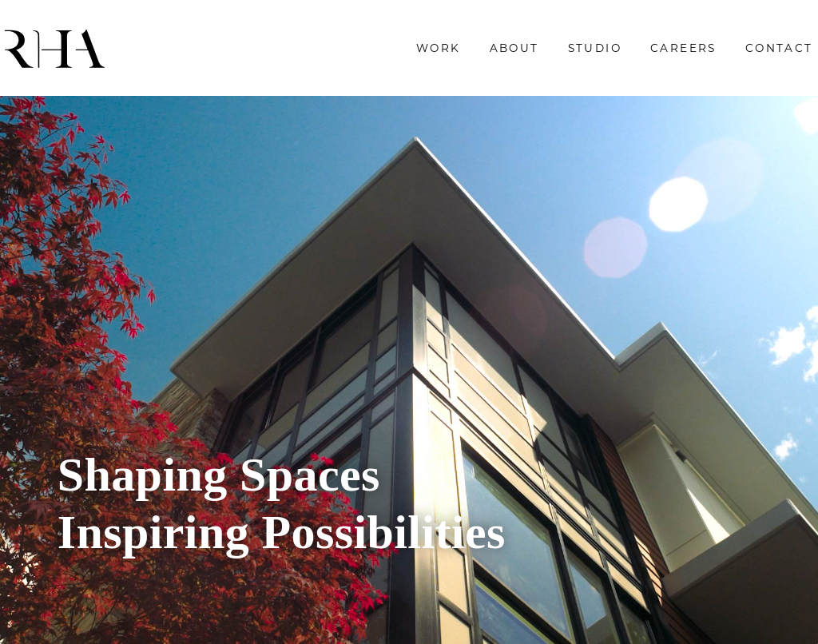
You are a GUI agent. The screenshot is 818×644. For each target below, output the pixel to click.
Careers (631, 54)
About (462, 54)
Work (387, 54)
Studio (542, 54)
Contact (727, 54)
